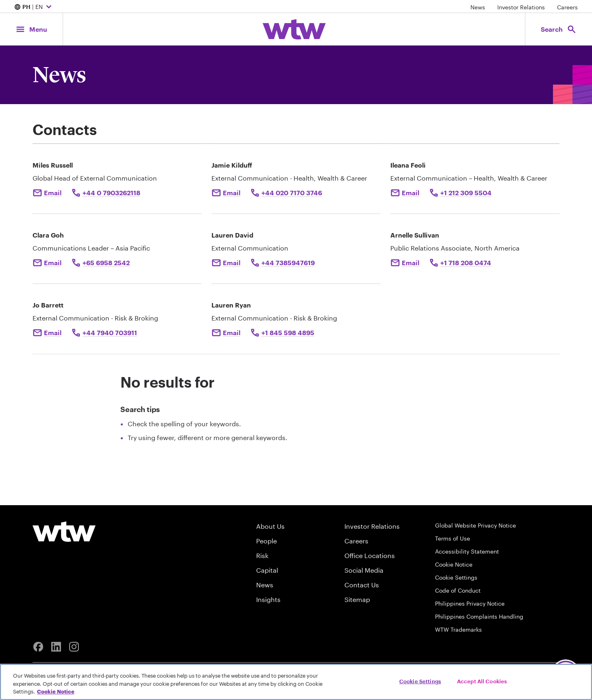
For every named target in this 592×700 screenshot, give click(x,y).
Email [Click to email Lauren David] (232, 263)
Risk (262, 555)
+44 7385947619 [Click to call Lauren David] (288, 263)
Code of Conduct (458, 590)
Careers (567, 7)
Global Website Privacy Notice (476, 525)
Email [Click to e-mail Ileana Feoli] (410, 193)
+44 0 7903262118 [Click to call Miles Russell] (111, 193)
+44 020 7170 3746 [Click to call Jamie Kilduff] (292, 193)
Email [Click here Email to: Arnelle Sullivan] (410, 263)
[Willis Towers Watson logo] (64, 532)
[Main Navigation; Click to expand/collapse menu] (31, 29)
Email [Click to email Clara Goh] (53, 263)
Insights (268, 599)
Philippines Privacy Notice (470, 603)
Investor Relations (521, 7)
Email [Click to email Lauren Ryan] (232, 333)
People (267, 541)
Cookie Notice (454, 564)
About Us (270, 526)
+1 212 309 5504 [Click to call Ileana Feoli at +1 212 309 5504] (466, 193)
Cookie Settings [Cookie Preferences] (456, 577)
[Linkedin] (56, 647)
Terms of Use (453, 538)
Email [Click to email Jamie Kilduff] (232, 193)
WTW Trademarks (458, 629)
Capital (267, 570)
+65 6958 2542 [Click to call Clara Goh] (106, 263)
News (478, 7)
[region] (296, 682)
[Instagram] (74, 647)
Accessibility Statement (467, 551)
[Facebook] (38, 647)
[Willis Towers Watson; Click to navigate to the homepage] (294, 29)
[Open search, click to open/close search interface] (559, 29)
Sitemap (357, 599)
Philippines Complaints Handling (479, 616)
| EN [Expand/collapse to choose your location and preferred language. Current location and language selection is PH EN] (34, 7)
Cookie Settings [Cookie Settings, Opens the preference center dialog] (420, 681)
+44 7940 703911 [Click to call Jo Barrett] (110, 333)
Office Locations (370, 555)
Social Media (364, 570)
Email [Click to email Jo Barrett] (53, 333)
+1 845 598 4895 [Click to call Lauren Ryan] (288, 333)
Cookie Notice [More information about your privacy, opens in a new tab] (56, 691)
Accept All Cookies (482, 681)
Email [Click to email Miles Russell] (53, 193)
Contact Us (362, 585)
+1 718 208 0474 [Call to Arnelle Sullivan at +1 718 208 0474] (466, 263)
